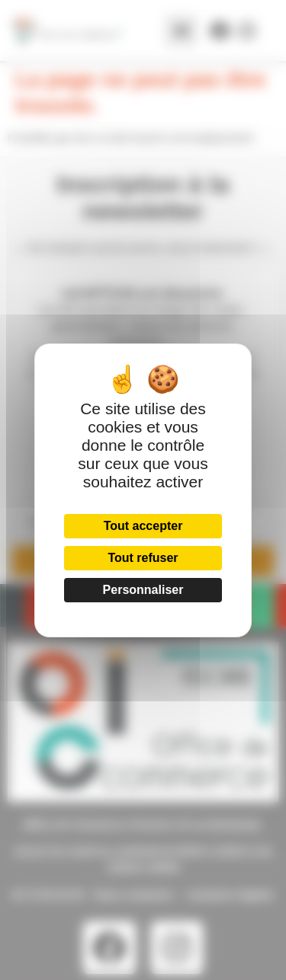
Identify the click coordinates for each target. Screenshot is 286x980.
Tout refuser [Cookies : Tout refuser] (143, 558)
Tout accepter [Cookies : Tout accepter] (143, 526)
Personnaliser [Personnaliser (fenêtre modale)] (143, 590)
